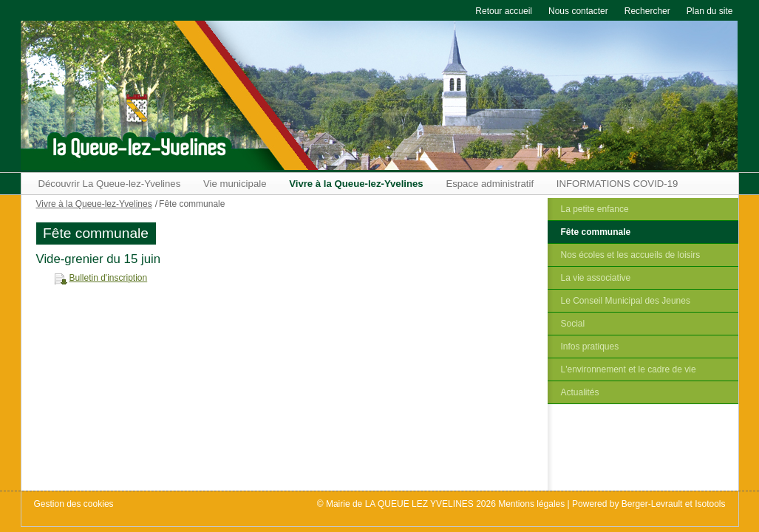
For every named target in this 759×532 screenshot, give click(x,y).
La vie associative (596, 278)
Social (573, 324)
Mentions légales (531, 504)
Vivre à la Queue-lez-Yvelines (356, 184)
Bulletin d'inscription (109, 278)
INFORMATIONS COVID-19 (617, 184)
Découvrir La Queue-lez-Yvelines (110, 184)
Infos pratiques (590, 347)
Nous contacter (578, 11)
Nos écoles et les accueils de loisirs (631, 255)
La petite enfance (595, 209)
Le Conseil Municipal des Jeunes (626, 301)
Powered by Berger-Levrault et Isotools (649, 504)
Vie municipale (235, 184)
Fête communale (596, 232)
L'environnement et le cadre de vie (629, 369)
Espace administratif (490, 184)
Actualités (580, 392)
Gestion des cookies (74, 504)
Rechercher (647, 11)
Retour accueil (504, 11)
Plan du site (710, 11)
